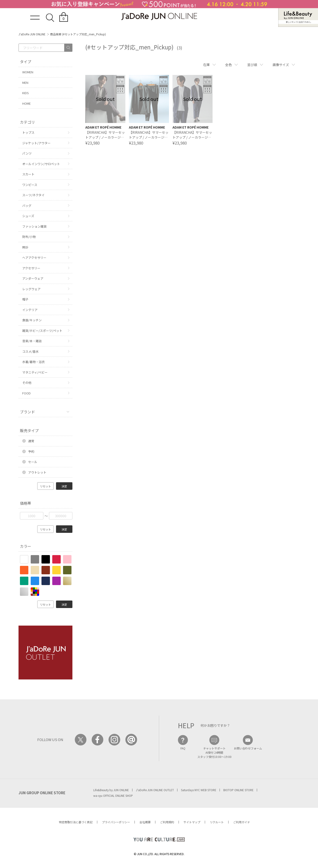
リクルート (217, 822)
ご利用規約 (167, 822)
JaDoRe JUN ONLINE (159, 17)
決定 (64, 486)
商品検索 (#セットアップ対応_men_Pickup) (78, 34)
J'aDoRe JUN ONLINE (32, 34)
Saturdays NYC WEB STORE (199, 790)
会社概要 (145, 822)
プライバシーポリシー (116, 822)
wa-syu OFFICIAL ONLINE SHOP (113, 796)
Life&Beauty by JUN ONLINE (111, 790)
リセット (45, 486)
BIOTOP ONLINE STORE (238, 790)
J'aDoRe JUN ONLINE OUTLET (155, 790)
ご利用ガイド (242, 822)
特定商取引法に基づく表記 (76, 822)
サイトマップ (192, 822)
